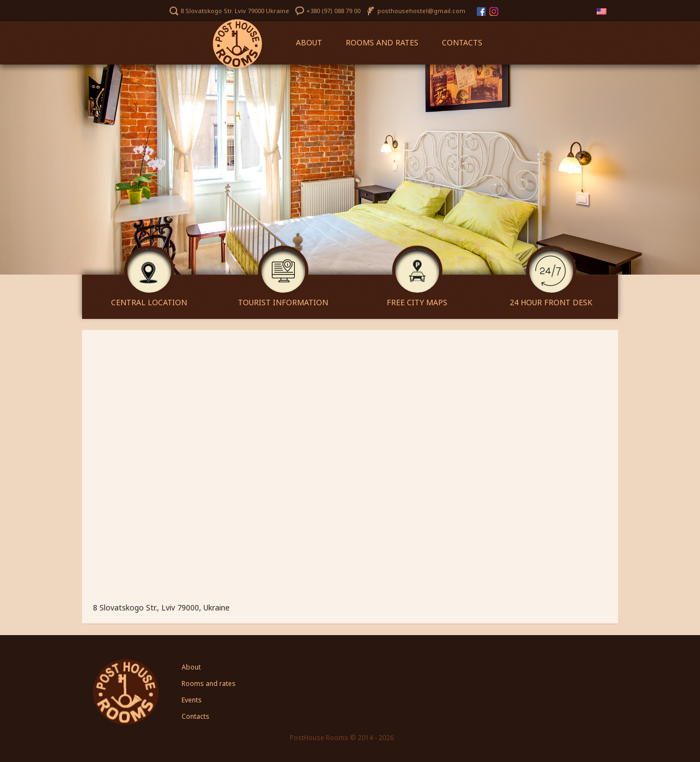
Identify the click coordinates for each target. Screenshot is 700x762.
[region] (350, 170)
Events (192, 700)
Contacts (462, 42)
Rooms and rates (382, 42)
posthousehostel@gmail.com (421, 11)
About (309, 42)
